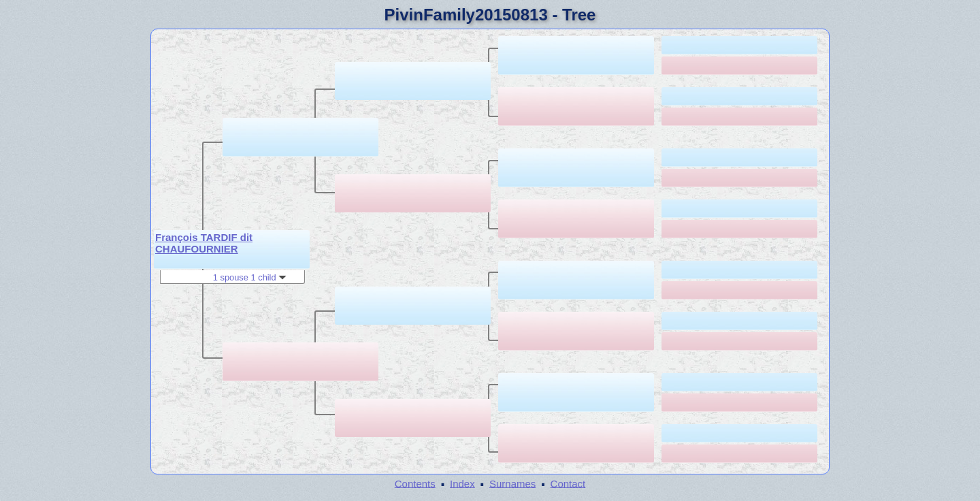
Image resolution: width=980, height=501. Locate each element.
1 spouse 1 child (250, 277)
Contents (415, 483)
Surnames (512, 483)
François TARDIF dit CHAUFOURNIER (204, 243)
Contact (568, 483)
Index (462, 483)
